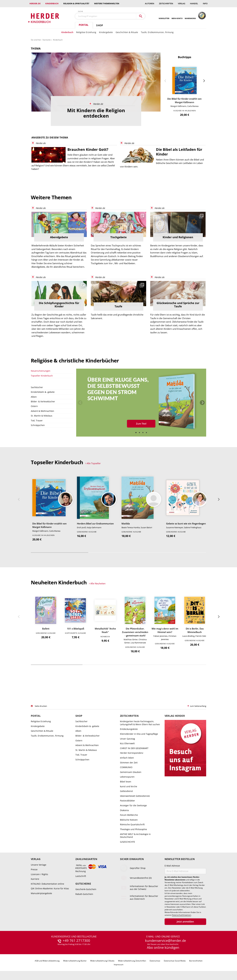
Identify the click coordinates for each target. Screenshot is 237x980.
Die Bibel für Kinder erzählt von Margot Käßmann (184, 100)
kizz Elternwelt (127, 743)
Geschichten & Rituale (127, 32)
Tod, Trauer (37, 420)
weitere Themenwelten (107, 3)
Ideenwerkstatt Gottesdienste (135, 796)
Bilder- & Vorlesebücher (43, 401)
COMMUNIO (126, 767)
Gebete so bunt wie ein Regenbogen (186, 524)
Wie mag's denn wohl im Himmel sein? (165, 630)
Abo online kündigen (163, 947)
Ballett (46, 629)
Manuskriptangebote (41, 893)
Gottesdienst (126, 791)
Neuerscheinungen (41, 371)
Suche (81, 11)
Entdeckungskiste (129, 729)
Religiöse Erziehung (86, 32)
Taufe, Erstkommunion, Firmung (157, 32)
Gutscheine (83, 884)
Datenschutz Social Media (175, 961)
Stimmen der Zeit (129, 763)
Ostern (34, 406)
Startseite (47, 40)
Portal (84, 25)
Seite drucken (41, 706)
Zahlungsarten (86, 859)
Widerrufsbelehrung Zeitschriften (132, 961)
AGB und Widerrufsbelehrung (47, 961)
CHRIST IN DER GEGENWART (134, 748)
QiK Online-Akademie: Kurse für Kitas (50, 888)
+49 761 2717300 (76, 941)
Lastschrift (81, 876)
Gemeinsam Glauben (131, 772)
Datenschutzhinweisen (182, 915)
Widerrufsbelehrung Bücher (75, 961)
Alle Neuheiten (98, 583)
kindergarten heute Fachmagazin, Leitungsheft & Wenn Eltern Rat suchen (140, 723)
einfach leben (127, 758)
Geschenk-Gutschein (86, 889)
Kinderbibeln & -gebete (43, 392)
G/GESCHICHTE (127, 842)
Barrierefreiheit (196, 961)
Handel (194, 3)
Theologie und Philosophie (133, 829)
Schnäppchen (38, 425)
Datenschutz (155, 961)
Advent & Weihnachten (42, 411)
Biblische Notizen (129, 820)
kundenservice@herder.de (166, 941)
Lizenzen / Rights (39, 874)
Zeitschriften (166, 3)
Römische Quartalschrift (132, 824)
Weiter (204, 81)
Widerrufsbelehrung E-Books (102, 961)
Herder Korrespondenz (132, 753)
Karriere (35, 879)
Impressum (119, 965)
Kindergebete (106, 32)
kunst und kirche (129, 786)
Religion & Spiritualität (76, 3)
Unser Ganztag (127, 739)
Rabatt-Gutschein (84, 894)
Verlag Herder (175, 716)
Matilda (126, 524)
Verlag (182, 3)
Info (205, 3)
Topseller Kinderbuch (42, 376)
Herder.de (35, 3)
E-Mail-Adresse (172, 866)
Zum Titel (141, 424)
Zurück (165, 81)
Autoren (150, 3)
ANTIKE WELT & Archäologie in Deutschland (135, 836)
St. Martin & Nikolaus (42, 416)
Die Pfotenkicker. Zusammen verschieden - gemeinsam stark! (135, 632)
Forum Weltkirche (129, 815)
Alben (34, 397)
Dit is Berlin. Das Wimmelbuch (195, 630)
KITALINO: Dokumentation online (47, 884)
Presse (34, 869)
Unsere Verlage (39, 865)
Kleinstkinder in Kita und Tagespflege (139, 734)
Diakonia (124, 810)
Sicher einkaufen (132, 859)
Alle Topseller (94, 463)
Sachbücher (37, 387)
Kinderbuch (52, 3)
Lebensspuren (127, 777)
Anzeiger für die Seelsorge (133, 805)
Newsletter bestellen (180, 859)
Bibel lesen (126, 782)
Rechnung (81, 871)
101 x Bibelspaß (76, 629)
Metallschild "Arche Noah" (105, 630)
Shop (100, 25)
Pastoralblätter (127, 801)
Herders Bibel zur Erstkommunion (95, 524)
